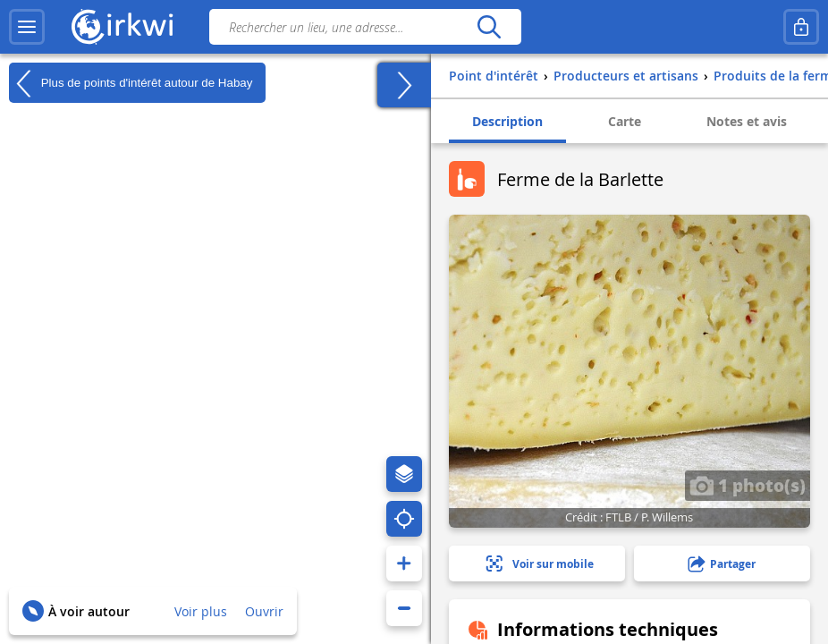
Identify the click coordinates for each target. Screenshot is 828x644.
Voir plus (201, 611)
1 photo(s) (748, 485)
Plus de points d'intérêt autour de (131, 83)
